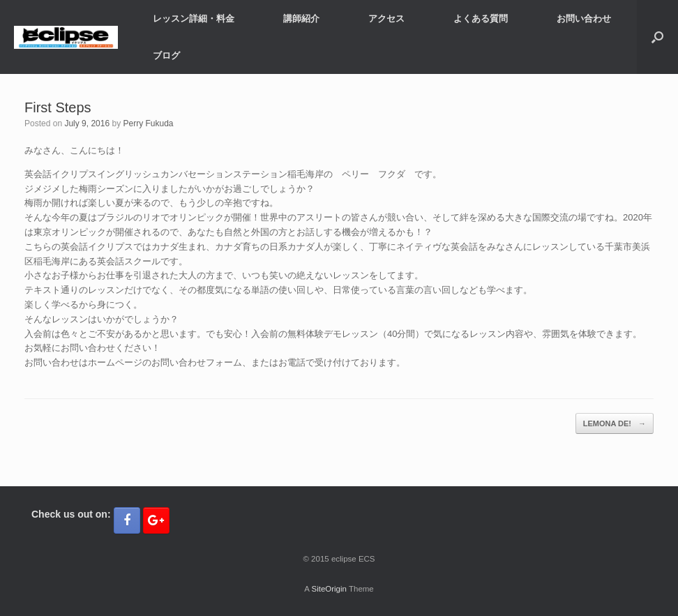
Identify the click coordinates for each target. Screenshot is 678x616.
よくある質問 (481, 18)
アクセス (386, 18)
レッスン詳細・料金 (194, 18)
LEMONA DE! (615, 424)
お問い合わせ (584, 18)
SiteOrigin (329, 589)
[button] (657, 37)
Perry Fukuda (148, 123)
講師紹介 (301, 18)
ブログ (166, 55)
